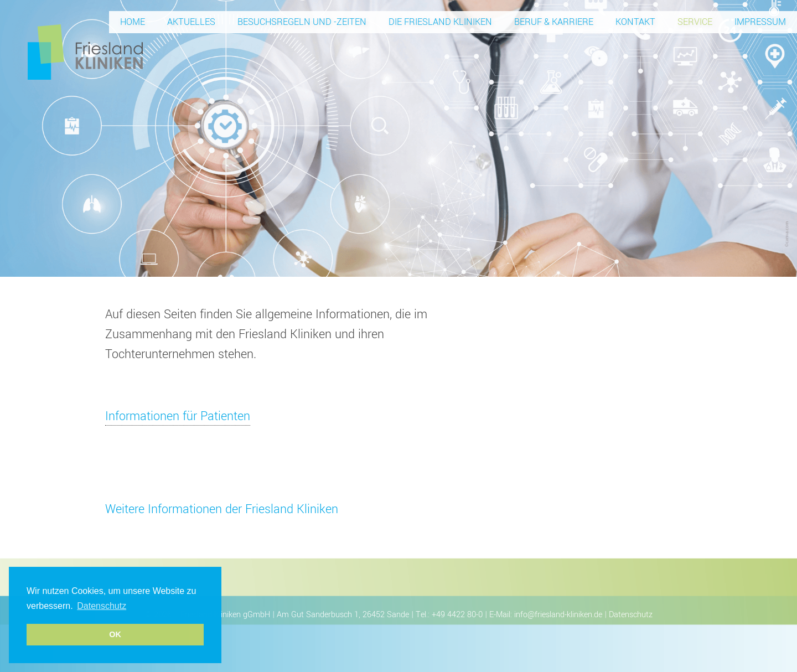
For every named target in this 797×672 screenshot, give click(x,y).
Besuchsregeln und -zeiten (302, 22)
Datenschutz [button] (102, 606)
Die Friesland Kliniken (440, 22)
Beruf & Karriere (554, 22)
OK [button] (115, 634)
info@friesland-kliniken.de (558, 615)
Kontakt (635, 22)
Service (695, 22)
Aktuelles (191, 22)
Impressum (760, 22)
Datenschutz (631, 615)
